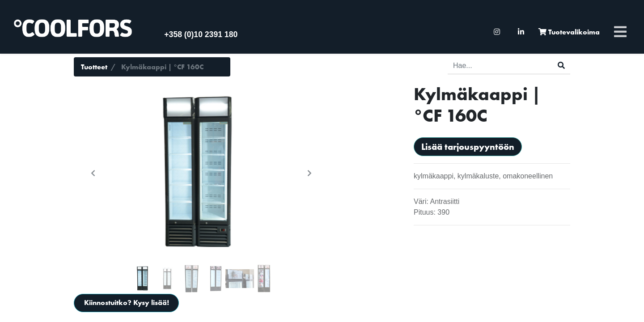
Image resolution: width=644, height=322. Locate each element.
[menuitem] (497, 32)
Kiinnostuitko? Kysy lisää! (127, 303)
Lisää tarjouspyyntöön (468, 147)
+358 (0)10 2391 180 (201, 34)
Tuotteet (94, 67)
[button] (93, 173)
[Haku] (561, 66)
